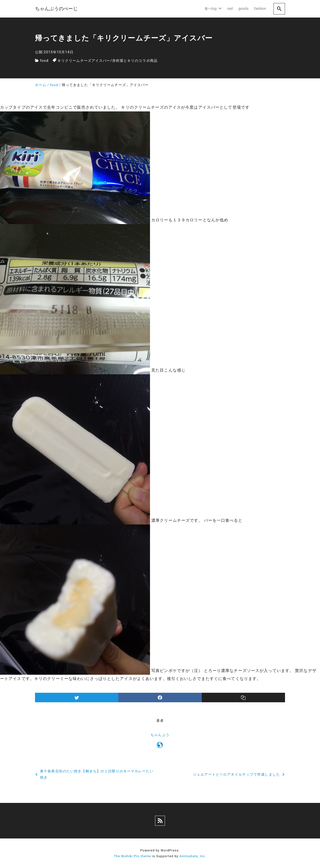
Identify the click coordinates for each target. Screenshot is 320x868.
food (44, 61)
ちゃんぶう (160, 735)
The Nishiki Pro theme (132, 856)
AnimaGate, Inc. (193, 856)
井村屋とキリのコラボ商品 (135, 61)
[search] (279, 9)
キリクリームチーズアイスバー (84, 61)
